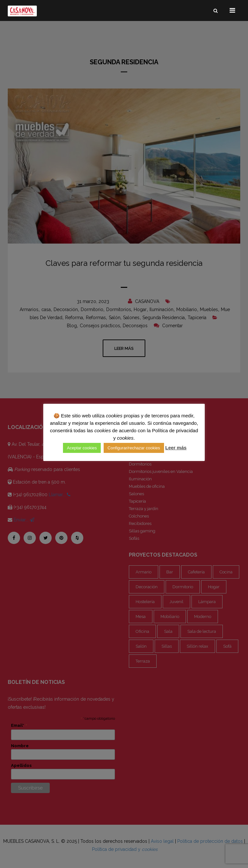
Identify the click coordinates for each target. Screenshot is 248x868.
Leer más (176, 448)
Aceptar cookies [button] (82, 448)
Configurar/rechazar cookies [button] (134, 448)
